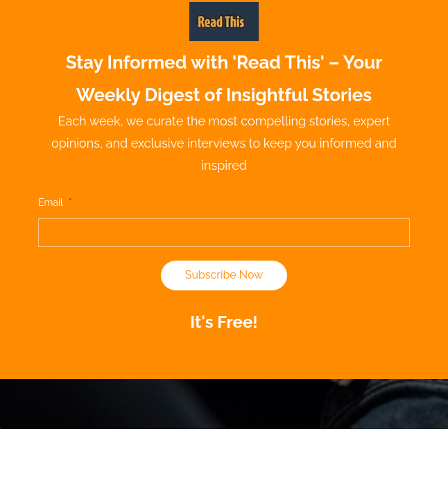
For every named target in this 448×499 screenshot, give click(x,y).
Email (55, 202)
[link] (224, 10)
